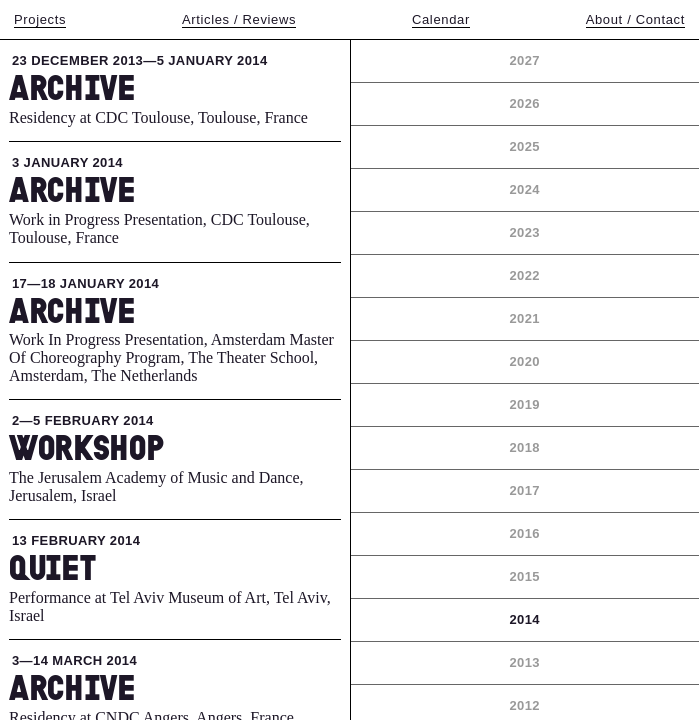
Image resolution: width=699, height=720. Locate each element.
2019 (525, 404)
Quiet (52, 567)
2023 (525, 232)
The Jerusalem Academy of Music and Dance (154, 477)
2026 (525, 103)
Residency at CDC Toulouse (99, 117)
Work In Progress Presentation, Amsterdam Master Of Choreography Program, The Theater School (171, 348)
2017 (525, 490)
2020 (525, 361)
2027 (525, 60)
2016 (525, 533)
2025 (525, 146)
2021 (525, 318)
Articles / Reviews (239, 19)
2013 (525, 662)
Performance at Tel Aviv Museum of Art (137, 597)
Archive (72, 87)
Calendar (441, 19)
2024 (525, 189)
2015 (525, 576)
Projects (40, 19)
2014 (525, 619)
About (635, 19)
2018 (525, 447)
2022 (525, 275)
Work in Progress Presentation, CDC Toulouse (157, 219)
